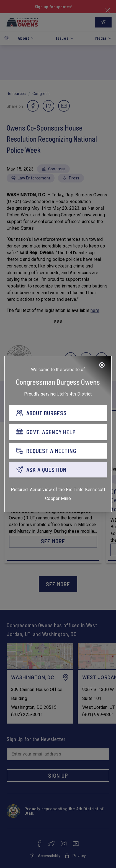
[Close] (102, 365)
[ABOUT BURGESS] (58, 413)
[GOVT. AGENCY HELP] (58, 432)
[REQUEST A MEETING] (58, 451)
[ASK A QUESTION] (58, 470)
